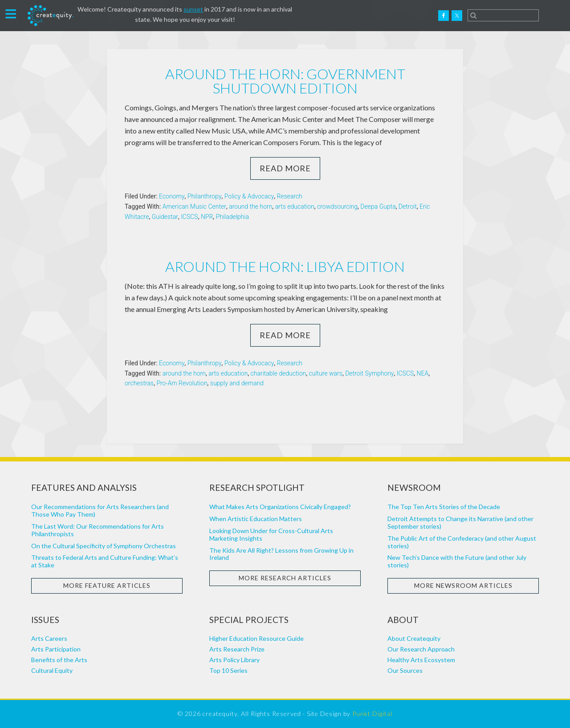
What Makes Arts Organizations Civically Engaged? (280, 507)
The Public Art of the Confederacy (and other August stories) (462, 542)
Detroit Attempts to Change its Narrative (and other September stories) (460, 522)
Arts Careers (49, 638)
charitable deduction (279, 373)
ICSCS (189, 217)
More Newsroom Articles (463, 585)
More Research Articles (285, 578)
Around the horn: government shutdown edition (285, 81)
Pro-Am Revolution (182, 383)
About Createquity (414, 638)
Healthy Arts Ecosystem (421, 660)
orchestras (139, 383)
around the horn (250, 206)
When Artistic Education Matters (256, 519)
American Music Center (194, 206)
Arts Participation (56, 649)
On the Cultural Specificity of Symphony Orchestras (104, 546)
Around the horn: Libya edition (285, 266)
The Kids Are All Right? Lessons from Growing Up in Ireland (281, 554)
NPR (207, 217)
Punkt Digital (372, 714)
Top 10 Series (228, 670)
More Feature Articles (107, 585)
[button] (11, 13)
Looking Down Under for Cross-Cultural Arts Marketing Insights (271, 534)
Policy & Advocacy (249, 196)
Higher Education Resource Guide (256, 638)
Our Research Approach (421, 649)
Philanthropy (205, 196)
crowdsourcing (337, 206)
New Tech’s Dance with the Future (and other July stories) (457, 561)
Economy (172, 196)
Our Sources (405, 670)
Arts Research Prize (237, 649)
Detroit (408, 206)
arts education (295, 206)
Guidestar (165, 217)
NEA (423, 373)
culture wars (326, 373)
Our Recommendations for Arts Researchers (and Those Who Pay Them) (100, 510)
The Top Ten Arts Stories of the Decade (444, 507)
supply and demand (237, 383)
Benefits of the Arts (59, 660)
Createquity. (50, 16)
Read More (285, 168)
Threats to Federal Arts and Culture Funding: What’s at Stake (105, 561)
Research (290, 196)
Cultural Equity (52, 670)
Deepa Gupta (378, 206)
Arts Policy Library (234, 660)
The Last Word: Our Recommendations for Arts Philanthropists (98, 530)
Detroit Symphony (369, 373)
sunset (193, 9)
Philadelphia (232, 217)
